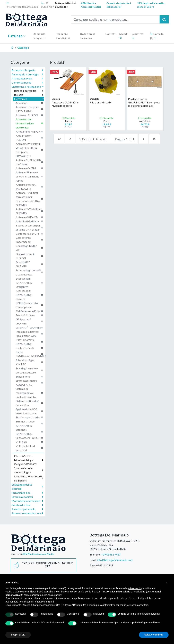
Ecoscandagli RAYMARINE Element (30, 295)
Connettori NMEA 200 (30, 248)
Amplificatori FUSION (30, 138)
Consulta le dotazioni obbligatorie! (119, 5)
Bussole (29, 95)
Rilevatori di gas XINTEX (30, 362)
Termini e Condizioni (63, 36)
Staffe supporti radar (30, 417)
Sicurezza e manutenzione (27, 513)
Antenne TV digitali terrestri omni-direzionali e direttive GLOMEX (30, 199)
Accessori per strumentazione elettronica (30, 123)
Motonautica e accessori (27, 501)
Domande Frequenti (39, 36)
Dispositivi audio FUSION (30, 256)
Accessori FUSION (30, 115)
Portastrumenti (30, 348)
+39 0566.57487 (47, 5)
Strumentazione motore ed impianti (29, 478)
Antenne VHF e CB (30, 217)
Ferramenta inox (27, 493)
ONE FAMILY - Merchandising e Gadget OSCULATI (29, 460)
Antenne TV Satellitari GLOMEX (30, 211)
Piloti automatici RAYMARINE (30, 342)
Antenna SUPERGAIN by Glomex (30, 162)
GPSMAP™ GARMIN (30, 328)
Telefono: (95, 554)
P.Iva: (93, 565)
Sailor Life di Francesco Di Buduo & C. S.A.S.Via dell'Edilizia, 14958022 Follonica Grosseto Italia (115, 545)
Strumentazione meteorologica (29, 470)
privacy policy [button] (135, 588)
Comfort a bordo (27, 83)
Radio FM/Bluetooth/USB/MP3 (30, 354)
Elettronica (29, 99)
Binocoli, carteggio (29, 91)
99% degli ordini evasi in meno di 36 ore (151, 5)
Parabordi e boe (27, 505)
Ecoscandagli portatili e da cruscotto (30, 272)
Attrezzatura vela (27, 78)
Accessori (30, 103)
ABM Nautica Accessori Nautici (91, 5)
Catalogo (17, 36)
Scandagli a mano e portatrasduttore (30, 370)
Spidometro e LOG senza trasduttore (30, 411)
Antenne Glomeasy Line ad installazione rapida (30, 176)
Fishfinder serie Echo (30, 311)
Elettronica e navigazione (28, 87)
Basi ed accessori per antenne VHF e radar (30, 227)
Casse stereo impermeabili (30, 240)
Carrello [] (157, 36)
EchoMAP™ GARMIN (30, 264)
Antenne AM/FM (30, 168)
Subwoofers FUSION (30, 438)
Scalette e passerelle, (27, 509)
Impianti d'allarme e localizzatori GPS (30, 334)
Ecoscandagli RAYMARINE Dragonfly (30, 283)
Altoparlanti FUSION (30, 132)
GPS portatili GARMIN (30, 321)
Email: (93, 560)
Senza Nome (30, 377)
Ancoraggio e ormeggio (27, 74)
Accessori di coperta (27, 70)
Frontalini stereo (30, 315)
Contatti (111, 34)
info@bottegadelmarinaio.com (23, 5)
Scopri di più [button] (18, 635)
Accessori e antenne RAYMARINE (30, 109)
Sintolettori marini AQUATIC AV (30, 383)
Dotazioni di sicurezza (88, 36)
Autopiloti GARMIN (30, 221)
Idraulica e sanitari (27, 497)
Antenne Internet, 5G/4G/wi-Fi (30, 187)
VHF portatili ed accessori (30, 448)
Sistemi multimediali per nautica (30, 403)
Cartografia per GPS (30, 234)
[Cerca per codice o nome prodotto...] (115, 19)
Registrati (138, 36)
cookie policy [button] (55, 595)
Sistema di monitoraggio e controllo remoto (30, 393)
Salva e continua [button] (154, 635)
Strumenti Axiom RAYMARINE (30, 423)
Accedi (123, 36)
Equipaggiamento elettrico (27, 487)
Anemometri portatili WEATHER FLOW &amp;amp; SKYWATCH (30, 150)
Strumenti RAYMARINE (30, 432)
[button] (167, 583)
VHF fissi (30, 442)
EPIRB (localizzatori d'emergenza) (30, 305)
